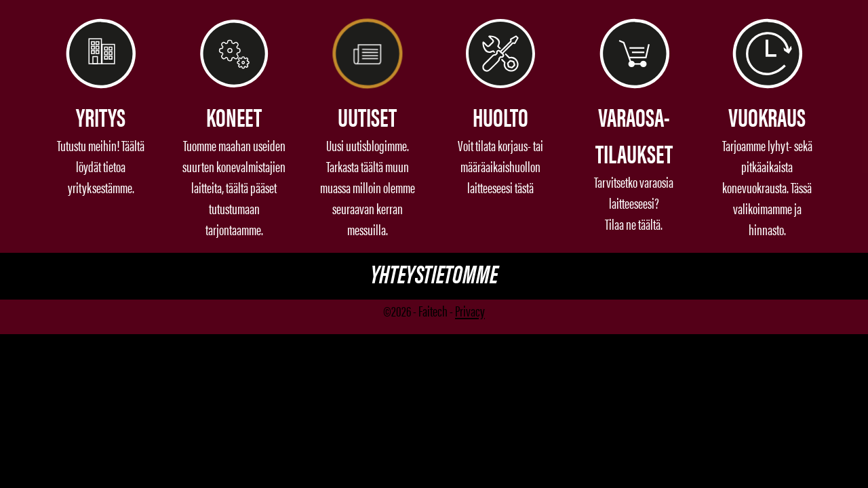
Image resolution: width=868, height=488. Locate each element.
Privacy (470, 310)
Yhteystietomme (434, 272)
